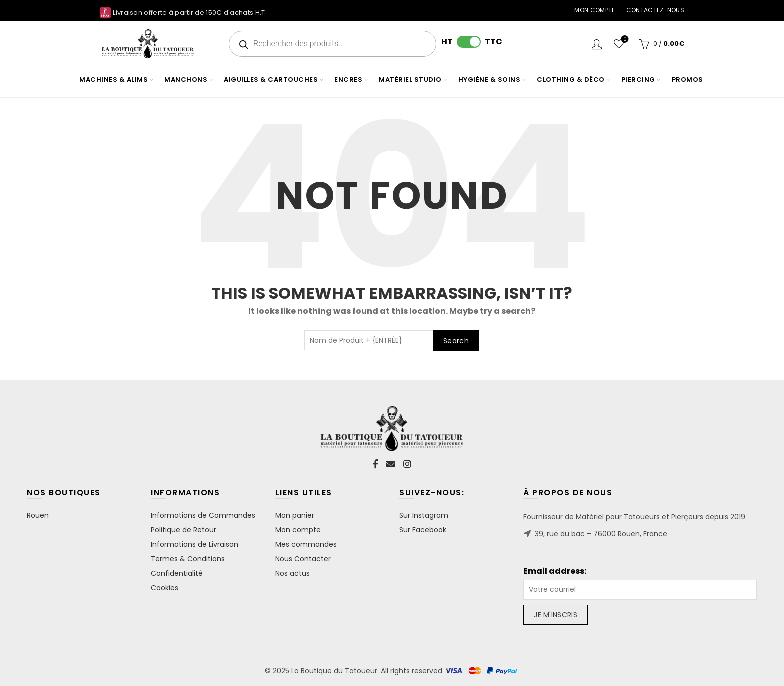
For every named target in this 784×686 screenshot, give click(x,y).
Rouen (38, 515)
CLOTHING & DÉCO (571, 80)
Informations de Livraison (195, 544)
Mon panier (295, 515)
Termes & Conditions (188, 559)
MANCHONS (186, 80)
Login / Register (597, 44)
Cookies (165, 588)
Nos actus (293, 573)
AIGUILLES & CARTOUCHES (271, 80)
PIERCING (638, 80)
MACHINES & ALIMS (114, 80)
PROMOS (688, 80)
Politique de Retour (184, 530)
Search (456, 341)
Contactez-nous (655, 10)
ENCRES (348, 80)
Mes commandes (306, 544)
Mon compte (595, 10)
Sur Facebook (423, 530)
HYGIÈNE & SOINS (490, 80)
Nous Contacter (303, 559)
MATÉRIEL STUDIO (410, 80)
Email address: (555, 571)
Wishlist (624, 40)
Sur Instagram (424, 515)
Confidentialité (177, 573)
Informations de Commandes (203, 515)
